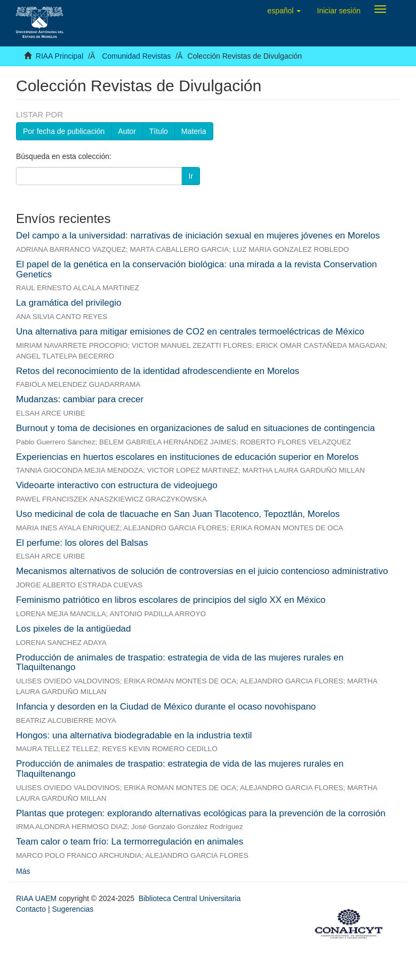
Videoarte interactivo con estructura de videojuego (117, 485)
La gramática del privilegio (69, 303)
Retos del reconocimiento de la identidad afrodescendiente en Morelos (158, 371)
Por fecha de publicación (64, 131)
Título (159, 131)
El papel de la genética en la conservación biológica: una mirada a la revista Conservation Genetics (197, 269)
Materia (194, 131)
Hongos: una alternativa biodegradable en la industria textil (134, 735)
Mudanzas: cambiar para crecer (80, 399)
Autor (127, 131)
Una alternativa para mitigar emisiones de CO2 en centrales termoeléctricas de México (190, 332)
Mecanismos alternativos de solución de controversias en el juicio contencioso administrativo (202, 571)
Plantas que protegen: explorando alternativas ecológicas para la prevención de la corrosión (201, 813)
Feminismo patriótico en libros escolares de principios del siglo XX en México (171, 600)
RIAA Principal (59, 56)
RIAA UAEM (37, 898)
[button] (284, 11)
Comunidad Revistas (136, 56)
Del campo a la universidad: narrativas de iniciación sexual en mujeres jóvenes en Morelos (198, 236)
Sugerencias (73, 909)
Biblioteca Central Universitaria (190, 898)
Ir (191, 176)
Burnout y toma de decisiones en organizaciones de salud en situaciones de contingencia (195, 428)
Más (23, 871)
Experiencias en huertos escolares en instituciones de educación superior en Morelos (187, 457)
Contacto (31, 909)
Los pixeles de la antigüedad (74, 629)
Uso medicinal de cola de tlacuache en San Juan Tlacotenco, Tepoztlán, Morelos (178, 514)
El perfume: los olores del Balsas (82, 543)
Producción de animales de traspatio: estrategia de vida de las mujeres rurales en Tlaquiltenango (180, 663)
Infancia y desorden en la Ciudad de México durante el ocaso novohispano (166, 707)
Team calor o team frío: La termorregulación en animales (130, 842)
